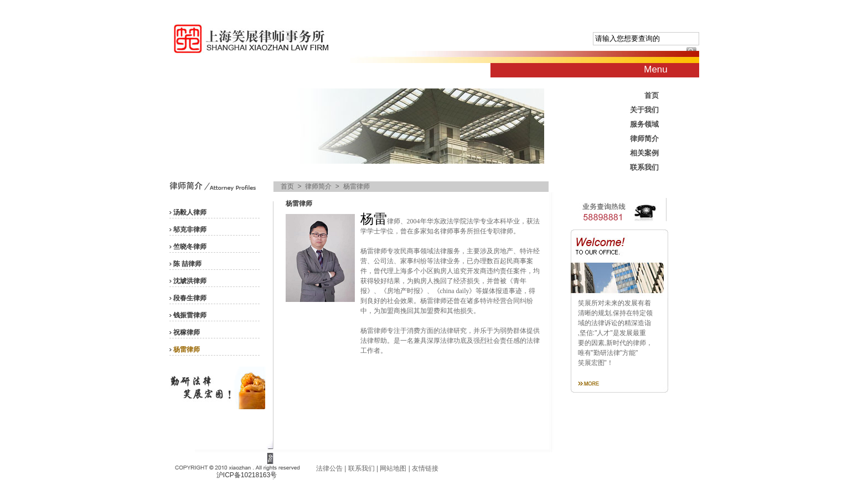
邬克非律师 (190, 229)
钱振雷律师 (190, 315)
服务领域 (644, 124)
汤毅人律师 (190, 212)
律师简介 (644, 139)
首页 (652, 95)
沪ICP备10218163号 (247, 475)
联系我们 (644, 167)
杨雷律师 (187, 349)
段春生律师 (190, 298)
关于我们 (644, 110)
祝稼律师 (187, 332)
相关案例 (644, 153)
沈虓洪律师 (190, 281)
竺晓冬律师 (190, 247)
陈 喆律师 (187, 264)
